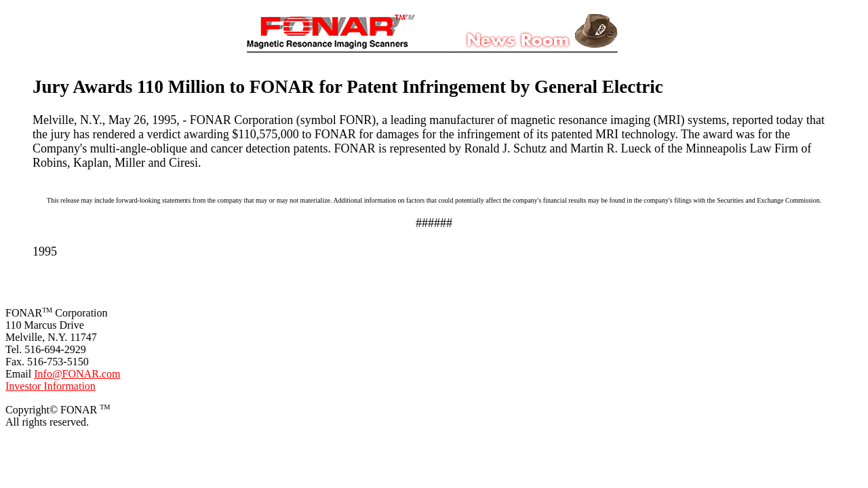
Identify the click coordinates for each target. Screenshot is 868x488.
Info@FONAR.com (77, 374)
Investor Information (51, 386)
